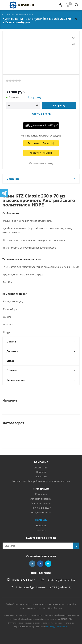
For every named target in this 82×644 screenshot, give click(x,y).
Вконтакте (32, 564)
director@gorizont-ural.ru (61, 580)
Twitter (48, 564)
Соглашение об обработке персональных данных (41, 481)
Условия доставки (41, 499)
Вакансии (41, 476)
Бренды (41, 530)
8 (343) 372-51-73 (23, 580)
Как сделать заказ (41, 512)
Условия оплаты (41, 503)
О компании (41, 467)
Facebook (40, 564)
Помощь (41, 520)
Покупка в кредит (41, 508)
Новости (41, 472)
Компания (41, 462)
